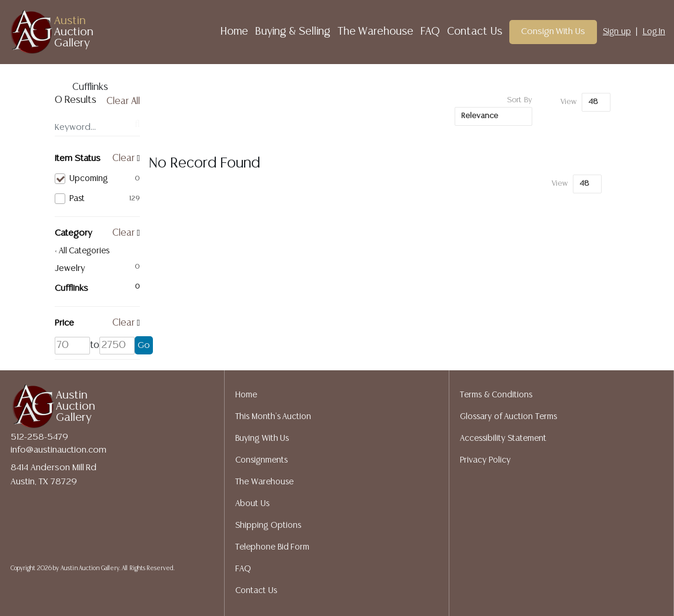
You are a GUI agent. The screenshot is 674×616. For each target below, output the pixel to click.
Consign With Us (553, 31)
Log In (654, 32)
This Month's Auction (273, 417)
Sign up (617, 32)
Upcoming (97, 179)
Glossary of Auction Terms (508, 417)
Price (64, 323)
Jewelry (70, 268)
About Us (252, 504)
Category (74, 233)
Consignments (261, 460)
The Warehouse (376, 32)
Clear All (123, 101)
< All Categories (82, 251)
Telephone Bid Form (272, 547)
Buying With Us (262, 438)
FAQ (430, 32)
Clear (124, 158)
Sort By (519, 100)
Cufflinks (71, 288)
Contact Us (475, 32)
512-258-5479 (39, 437)
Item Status (78, 158)
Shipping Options (268, 525)
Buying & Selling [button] (293, 32)
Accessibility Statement (503, 438)
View (568, 102)
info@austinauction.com (59, 450)
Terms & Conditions (496, 395)
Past (97, 199)
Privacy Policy (485, 460)
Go (144, 345)
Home (234, 32)
